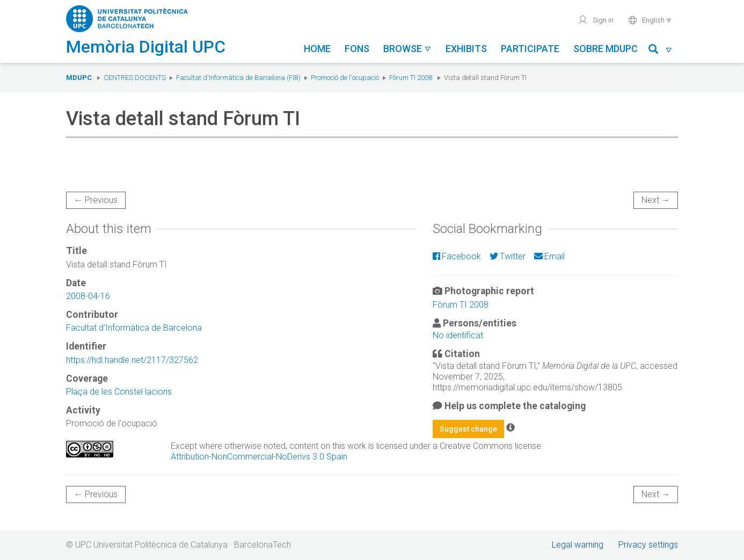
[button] (661, 51)
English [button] (650, 20)
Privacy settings (648, 545)
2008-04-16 (88, 296)
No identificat (458, 335)
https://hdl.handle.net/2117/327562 (132, 360)
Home (317, 49)
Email (549, 256)
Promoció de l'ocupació (345, 78)
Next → (656, 200)
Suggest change (468, 429)
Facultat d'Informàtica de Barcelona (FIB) (238, 78)
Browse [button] (407, 49)
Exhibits (466, 49)
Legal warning (578, 545)
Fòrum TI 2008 (411, 78)
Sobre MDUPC (606, 49)
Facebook (457, 256)
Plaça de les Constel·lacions (119, 392)
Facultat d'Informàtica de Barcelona (134, 328)
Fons (357, 49)
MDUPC (79, 78)
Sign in (596, 20)
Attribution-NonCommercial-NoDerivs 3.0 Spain (259, 457)
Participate (530, 49)
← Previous (96, 200)
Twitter (508, 256)
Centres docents (135, 78)
